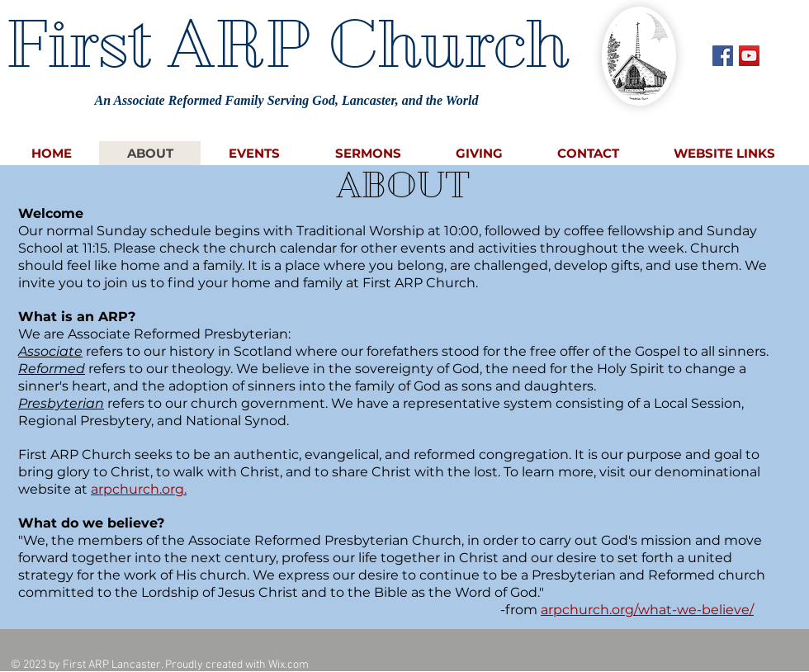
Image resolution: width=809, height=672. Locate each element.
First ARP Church (287, 44)
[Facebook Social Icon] (723, 56)
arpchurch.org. (139, 489)
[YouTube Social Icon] (749, 56)
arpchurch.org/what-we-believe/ (647, 610)
